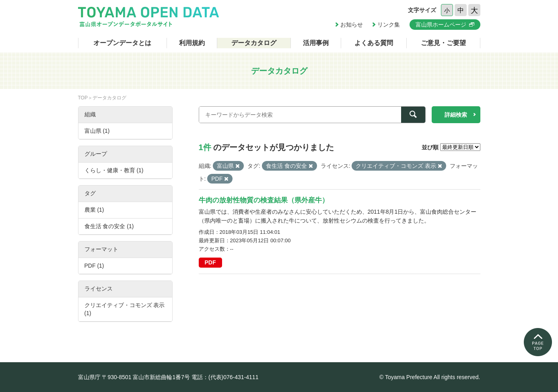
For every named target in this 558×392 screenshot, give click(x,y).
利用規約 (192, 43)
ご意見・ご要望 (443, 43)
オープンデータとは (122, 43)
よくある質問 (374, 43)
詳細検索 (456, 115)
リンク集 (389, 25)
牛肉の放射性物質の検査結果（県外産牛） (264, 200)
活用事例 (316, 43)
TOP (83, 98)
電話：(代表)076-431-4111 (225, 377)
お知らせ (352, 25)
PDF (210, 262)
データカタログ (254, 43)
